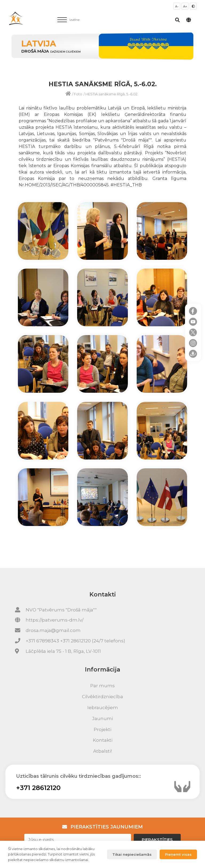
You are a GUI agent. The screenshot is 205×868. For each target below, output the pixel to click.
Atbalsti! (102, 751)
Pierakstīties (157, 840)
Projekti (102, 729)
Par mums (102, 686)
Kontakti (103, 740)
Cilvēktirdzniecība (102, 697)
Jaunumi (102, 718)
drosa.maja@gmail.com (53, 630)
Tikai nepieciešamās (132, 854)
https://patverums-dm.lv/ (55, 620)
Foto (78, 94)
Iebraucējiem (103, 708)
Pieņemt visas (178, 854)
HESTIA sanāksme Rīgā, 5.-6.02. (112, 94)
